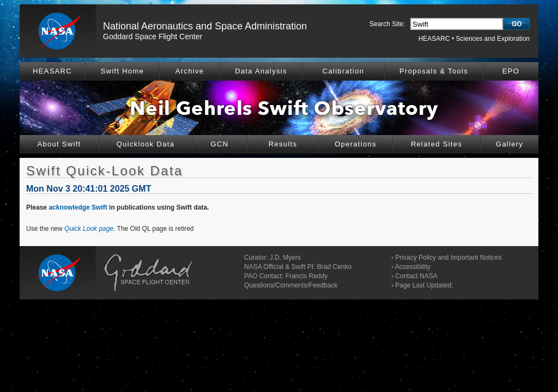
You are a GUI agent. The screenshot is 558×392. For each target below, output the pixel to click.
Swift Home (122, 71)
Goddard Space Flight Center (153, 36)
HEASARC (434, 39)
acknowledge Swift (78, 207)
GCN (220, 144)
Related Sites (436, 144)
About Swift (59, 144)
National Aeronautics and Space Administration (205, 26)
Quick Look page (89, 229)
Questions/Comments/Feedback (291, 285)
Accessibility (413, 267)
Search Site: (387, 24)
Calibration (343, 71)
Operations (356, 144)
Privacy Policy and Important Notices (448, 258)
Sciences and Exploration (493, 39)
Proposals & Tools (434, 71)
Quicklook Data (145, 144)
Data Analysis (261, 71)
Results (283, 144)
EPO (511, 71)
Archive (190, 71)
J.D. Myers (285, 258)
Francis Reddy (307, 276)
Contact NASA (416, 276)
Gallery (510, 144)
